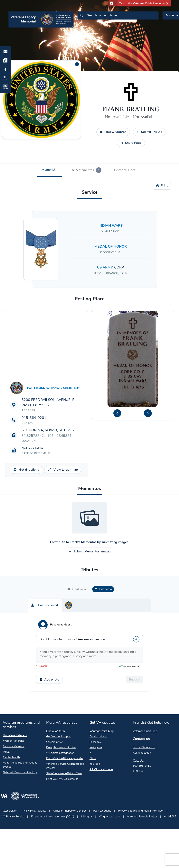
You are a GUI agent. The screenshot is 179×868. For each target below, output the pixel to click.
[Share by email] (5, 52)
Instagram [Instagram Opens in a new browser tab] (96, 747)
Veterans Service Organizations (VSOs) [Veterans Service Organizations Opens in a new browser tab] (65, 766)
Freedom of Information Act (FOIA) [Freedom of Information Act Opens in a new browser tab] (53, 817)
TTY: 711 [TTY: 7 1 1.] (138, 771)
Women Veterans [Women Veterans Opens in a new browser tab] (14, 741)
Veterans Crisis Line (145, 731)
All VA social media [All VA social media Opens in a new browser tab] (101, 769)
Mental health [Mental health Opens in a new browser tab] (11, 757)
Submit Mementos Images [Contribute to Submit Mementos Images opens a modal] (89, 551)
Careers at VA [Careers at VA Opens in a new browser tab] (55, 742)
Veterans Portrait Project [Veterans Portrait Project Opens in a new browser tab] (142, 817)
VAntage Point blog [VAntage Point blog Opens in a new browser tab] (102, 731)
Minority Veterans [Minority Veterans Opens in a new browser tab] (14, 746)
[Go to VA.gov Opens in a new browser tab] (20, 797)
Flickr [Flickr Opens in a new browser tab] (93, 758)
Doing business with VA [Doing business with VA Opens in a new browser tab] (61, 747)
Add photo (49, 680)
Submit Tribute (149, 132)
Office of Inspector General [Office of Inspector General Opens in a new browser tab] (70, 811)
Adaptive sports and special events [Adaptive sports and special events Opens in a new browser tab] (20, 765)
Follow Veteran (113, 132)
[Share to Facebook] (5, 69)
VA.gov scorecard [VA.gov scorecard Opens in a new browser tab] (109, 817)
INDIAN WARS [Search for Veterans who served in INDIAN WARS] (111, 226)
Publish (134, 680)
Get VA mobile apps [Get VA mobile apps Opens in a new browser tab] (58, 736)
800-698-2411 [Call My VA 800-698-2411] (142, 766)
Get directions (26, 470)
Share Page (131, 143)
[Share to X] (5, 78)
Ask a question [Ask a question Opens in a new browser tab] (142, 753)
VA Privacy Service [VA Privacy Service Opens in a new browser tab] (13, 817)
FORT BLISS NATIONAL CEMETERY (53, 388)
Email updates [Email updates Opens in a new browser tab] (98, 736)
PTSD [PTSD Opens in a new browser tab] (6, 752)
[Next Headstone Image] (148, 413)
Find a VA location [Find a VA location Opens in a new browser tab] (144, 747)
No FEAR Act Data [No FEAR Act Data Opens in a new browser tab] (35, 811)
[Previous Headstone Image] (117, 413)
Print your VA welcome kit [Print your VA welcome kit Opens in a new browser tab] (62, 779)
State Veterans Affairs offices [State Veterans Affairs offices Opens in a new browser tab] (64, 773)
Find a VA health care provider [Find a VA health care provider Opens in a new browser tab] (65, 758)
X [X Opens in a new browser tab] (90, 753)
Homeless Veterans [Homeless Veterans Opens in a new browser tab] (15, 735)
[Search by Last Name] (118, 15)
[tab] (49, 170)
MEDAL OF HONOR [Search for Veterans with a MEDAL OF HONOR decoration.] (111, 246)
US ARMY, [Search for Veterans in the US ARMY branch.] (106, 267)
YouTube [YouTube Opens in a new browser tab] (95, 764)
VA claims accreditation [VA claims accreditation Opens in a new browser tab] (60, 753)
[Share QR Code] (5, 87)
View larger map (63, 470)
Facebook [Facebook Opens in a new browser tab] (95, 742)
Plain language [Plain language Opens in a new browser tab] (102, 811)
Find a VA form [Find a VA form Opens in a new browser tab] (56, 731)
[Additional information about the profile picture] (77, 64)
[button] (140, 3)
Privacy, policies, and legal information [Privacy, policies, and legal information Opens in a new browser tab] (141, 811)
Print (162, 186)
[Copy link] (5, 61)
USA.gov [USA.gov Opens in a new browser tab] (86, 817)
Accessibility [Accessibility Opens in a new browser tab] (9, 811)
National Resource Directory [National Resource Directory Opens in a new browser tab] (20, 772)
